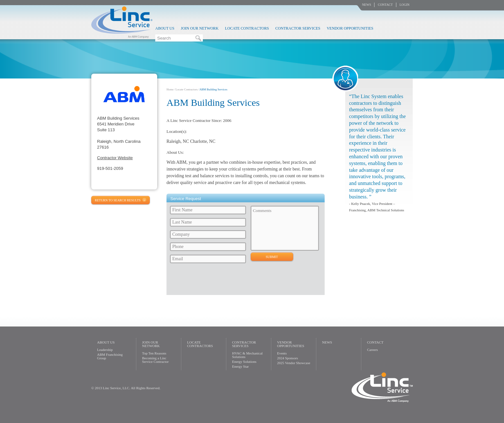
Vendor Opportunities (350, 28)
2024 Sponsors (288, 358)
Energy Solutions (244, 362)
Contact (385, 5)
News (366, 5)
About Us (165, 28)
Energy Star (240, 366)
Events (282, 353)
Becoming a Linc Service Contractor (155, 360)
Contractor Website (115, 158)
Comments (285, 228)
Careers (373, 350)
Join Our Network (199, 28)
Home (170, 89)
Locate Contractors (247, 28)
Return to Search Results (118, 200)
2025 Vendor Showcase (294, 363)
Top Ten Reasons (154, 353)
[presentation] (217, 281)
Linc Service (122, 22)
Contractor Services (298, 28)
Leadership (105, 350)
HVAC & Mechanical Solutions (247, 355)
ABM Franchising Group (110, 356)
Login (405, 5)
